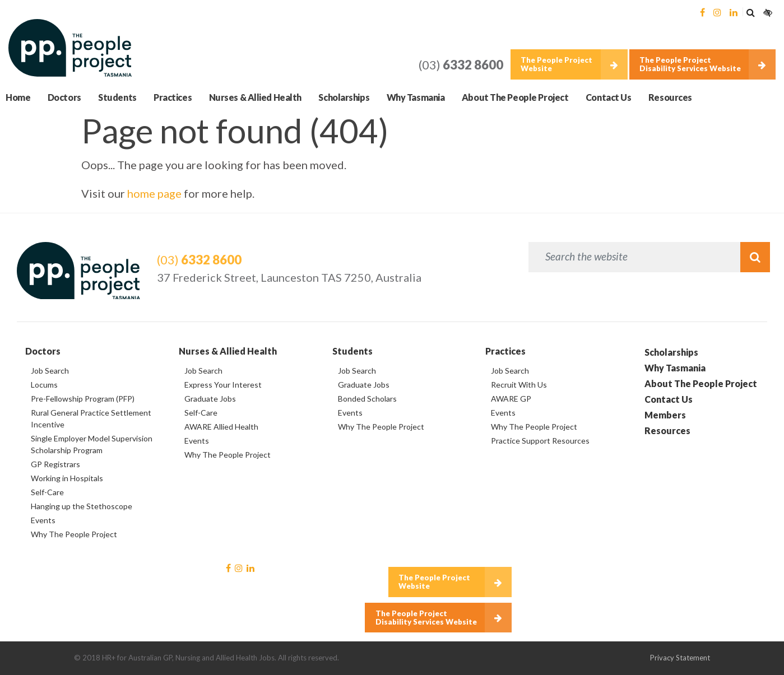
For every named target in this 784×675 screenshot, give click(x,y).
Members (665, 415)
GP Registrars (55, 464)
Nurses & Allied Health (255, 97)
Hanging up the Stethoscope (82, 506)
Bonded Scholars (367, 399)
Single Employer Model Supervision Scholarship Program (92, 444)
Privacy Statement (680, 658)
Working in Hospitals (67, 478)
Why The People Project (74, 534)
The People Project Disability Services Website (690, 64)
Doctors (64, 97)
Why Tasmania (416, 97)
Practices (173, 97)
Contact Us (609, 97)
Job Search (50, 371)
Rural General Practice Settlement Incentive (91, 418)
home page (154, 193)
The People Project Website (556, 64)
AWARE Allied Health (221, 427)
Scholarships (344, 97)
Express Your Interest (223, 385)
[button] (750, 12)
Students (117, 97)
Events (43, 520)
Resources (670, 97)
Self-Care (47, 492)
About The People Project (515, 97)
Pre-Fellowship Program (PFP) (83, 399)
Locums (44, 385)
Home (18, 97)
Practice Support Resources (540, 441)
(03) (461, 65)
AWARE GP (511, 399)
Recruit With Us (519, 385)
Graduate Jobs (210, 399)
